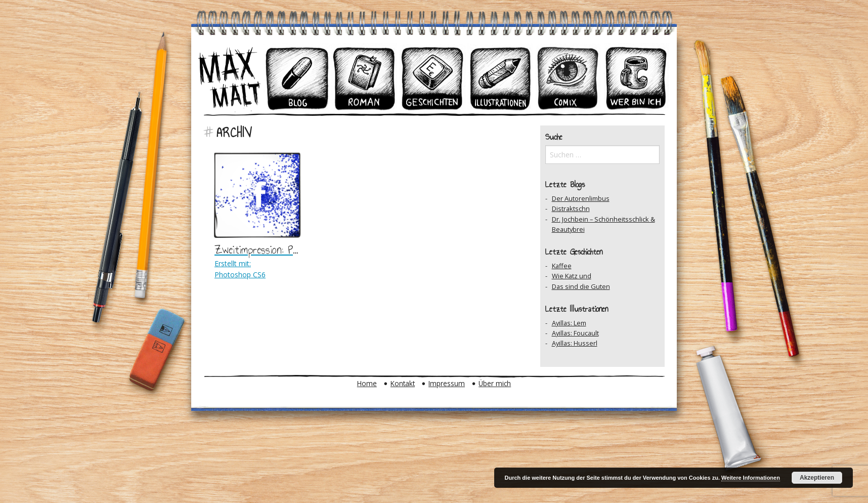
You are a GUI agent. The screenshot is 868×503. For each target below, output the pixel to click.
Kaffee (562, 266)
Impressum (447, 383)
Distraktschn (571, 208)
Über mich (495, 383)
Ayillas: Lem (569, 323)
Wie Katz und (572, 276)
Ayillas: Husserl (575, 343)
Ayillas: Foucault (575, 333)
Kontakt (403, 383)
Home (367, 383)
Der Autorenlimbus (581, 198)
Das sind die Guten (581, 286)
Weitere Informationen (751, 478)
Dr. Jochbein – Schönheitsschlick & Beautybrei (603, 224)
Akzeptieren (817, 478)
